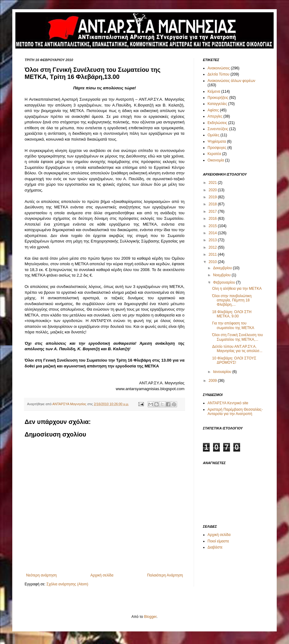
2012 (213, 247)
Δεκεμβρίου (223, 268)
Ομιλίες (214, 135)
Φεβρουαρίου (225, 282)
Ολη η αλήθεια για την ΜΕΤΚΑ (237, 289)
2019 (213, 197)
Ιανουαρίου (223, 372)
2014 (213, 233)
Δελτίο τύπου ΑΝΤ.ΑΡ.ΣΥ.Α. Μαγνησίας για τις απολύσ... (237, 349)
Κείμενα (214, 91)
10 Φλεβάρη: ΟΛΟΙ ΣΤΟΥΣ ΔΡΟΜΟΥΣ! (234, 360)
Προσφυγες (217, 148)
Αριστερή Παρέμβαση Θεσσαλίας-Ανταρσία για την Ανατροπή (235, 412)
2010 (213, 262)
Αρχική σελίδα (102, 575)
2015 (213, 226)
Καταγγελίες (217, 104)
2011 (213, 254)
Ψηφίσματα (217, 142)
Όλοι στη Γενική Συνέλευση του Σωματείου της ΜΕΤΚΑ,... (238, 337)
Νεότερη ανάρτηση (41, 575)
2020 (213, 190)
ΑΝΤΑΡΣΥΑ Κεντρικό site (228, 403)
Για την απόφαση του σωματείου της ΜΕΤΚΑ (233, 325)
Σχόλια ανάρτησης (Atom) (67, 584)
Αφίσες (213, 110)
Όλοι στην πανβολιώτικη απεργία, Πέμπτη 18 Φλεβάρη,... (232, 300)
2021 (213, 183)
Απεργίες (215, 116)
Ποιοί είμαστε (218, 541)
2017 (213, 211)
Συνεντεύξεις (218, 129)
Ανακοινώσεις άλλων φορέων (231, 81)
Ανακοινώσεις (219, 68)
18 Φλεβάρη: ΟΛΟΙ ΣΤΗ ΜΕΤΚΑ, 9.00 (232, 314)
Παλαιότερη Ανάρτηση (165, 575)
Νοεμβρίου (222, 275)
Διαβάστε (215, 547)
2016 (213, 219)
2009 (213, 381)
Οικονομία (216, 160)
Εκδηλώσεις (217, 123)
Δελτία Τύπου (218, 74)
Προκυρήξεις (218, 98)
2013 (213, 240)
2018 (213, 204)
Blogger (150, 617)
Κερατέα (214, 154)
